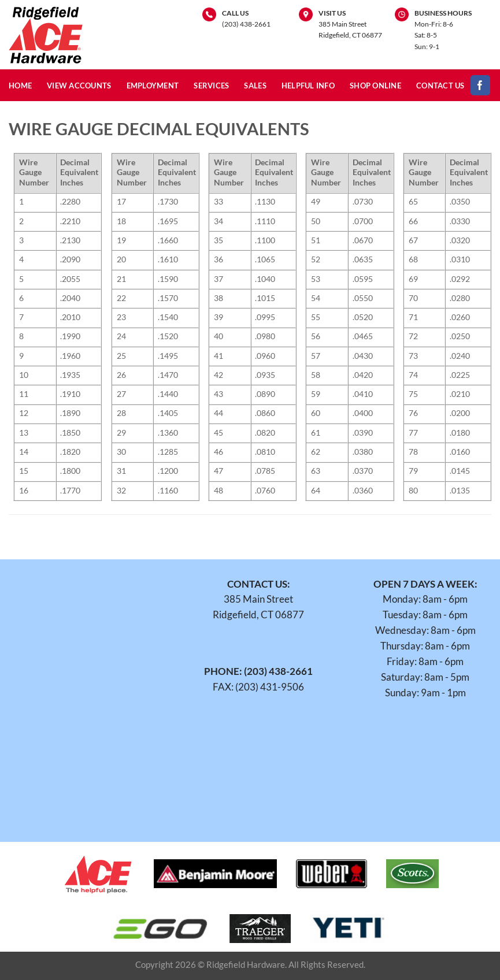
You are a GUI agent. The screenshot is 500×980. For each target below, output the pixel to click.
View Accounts (79, 86)
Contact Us (440, 86)
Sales (255, 86)
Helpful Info (308, 86)
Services (211, 86)
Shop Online (375, 86)
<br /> (92, 692)
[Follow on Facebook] (481, 85)
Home (20, 86)
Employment (153, 86)
